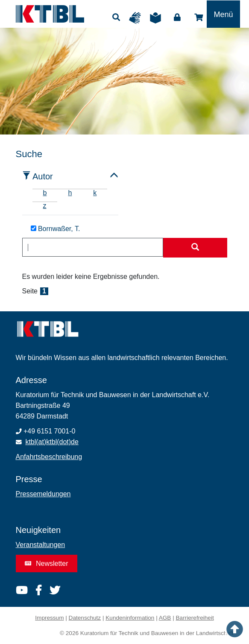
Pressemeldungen (43, 494)
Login (177, 18)
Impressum (49, 618)
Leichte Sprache (158, 18)
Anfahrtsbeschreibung (49, 457)
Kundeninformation (130, 618)
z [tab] (45, 206)
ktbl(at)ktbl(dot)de (52, 442)
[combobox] (93, 247)
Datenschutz (85, 618)
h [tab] (70, 193)
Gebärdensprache (137, 18)
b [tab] (45, 193)
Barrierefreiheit (195, 618)
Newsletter (47, 563)
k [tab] (95, 193)
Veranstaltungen (41, 545)
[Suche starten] (195, 248)
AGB (165, 618)
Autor (43, 176)
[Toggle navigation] (223, 14)
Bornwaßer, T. (56, 229)
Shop (199, 18)
